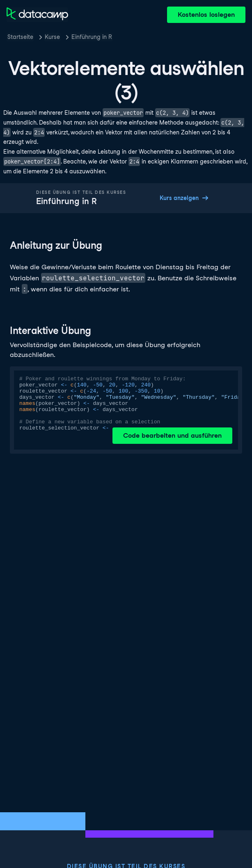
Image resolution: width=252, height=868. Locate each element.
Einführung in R (92, 37)
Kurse (52, 37)
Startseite (20, 37)
